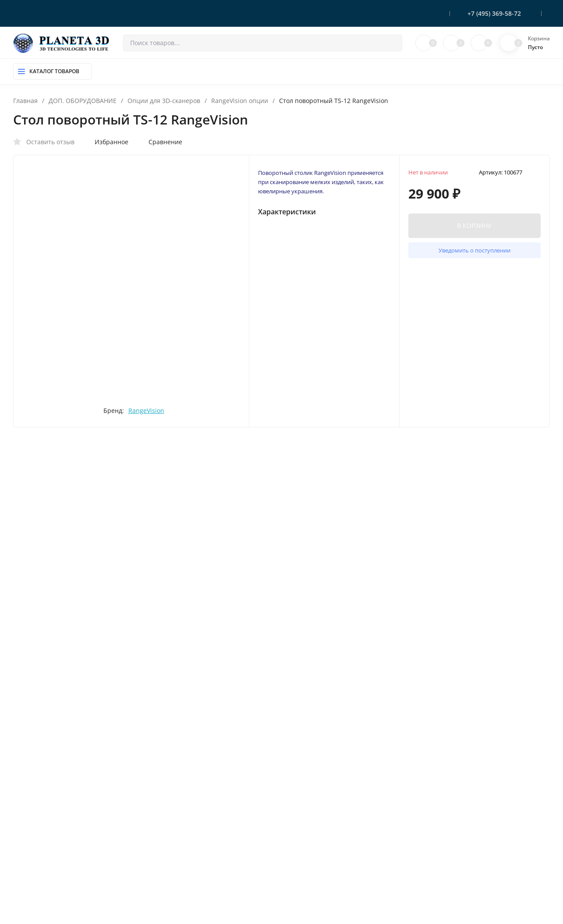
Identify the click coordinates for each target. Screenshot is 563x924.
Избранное (107, 142)
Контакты (312, 847)
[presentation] (49, 271)
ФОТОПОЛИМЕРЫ (189, 847)
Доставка (312, 805)
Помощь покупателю (329, 861)
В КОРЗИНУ (474, 230)
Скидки (309, 833)
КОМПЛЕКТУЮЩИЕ (191, 819)
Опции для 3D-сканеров (164, 101)
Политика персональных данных (56, 898)
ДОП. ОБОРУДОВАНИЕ (83, 101)
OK (368, 886)
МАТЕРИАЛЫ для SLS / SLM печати (211, 875)
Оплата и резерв (322, 791)
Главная (25, 101)
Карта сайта (126, 898)
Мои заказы (315, 918)
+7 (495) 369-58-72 (494, 13)
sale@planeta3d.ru (468, 820)
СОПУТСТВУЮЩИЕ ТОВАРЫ (202, 861)
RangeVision (168, 437)
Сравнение (161, 142)
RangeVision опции (240, 101)
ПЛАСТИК (178, 833)
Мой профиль (318, 904)
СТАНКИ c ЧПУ (184, 903)
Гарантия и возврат (326, 819)
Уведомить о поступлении (474, 255)
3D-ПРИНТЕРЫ (184, 791)
